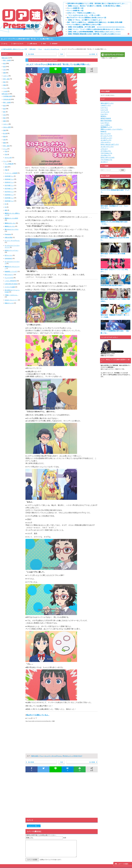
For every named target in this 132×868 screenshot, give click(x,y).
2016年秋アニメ (9, 195)
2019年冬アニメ (9, 182)
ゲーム (5, 149)
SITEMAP (55, 44)
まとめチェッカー (106, 138)
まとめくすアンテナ (107, 147)
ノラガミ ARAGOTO (10, 281)
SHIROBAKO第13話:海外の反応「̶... (112, 285)
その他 (5, 91)
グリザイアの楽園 (10, 287)
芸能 (4, 85)
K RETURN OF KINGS (11, 284)
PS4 (6, 154)
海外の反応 (35, 756)
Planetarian (8, 234)
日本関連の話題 (8, 96)
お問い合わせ (33, 44)
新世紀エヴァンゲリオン (12, 250)
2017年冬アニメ (9, 192)
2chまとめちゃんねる (108, 157)
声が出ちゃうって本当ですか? (72, 756)
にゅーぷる (104, 110)
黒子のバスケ (8, 255)
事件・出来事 (7, 60)
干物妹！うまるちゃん (12, 295)
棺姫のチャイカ (9, 303)
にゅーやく (104, 114)
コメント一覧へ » (34, 826)
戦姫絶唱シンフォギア (11, 272)
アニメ (41, 756)
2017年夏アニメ (9, 185)
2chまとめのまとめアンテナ (110, 144)
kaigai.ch (103, 131)
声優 (6, 170)
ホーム (5, 44)
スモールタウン (106, 142)
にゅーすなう (105, 123)
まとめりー (104, 162)
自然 (4, 140)
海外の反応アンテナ (107, 103)
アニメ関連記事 (9, 164)
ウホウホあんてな (106, 153)
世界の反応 (5, 94)
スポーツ (6, 76)
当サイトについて (18, 44)
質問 (6, 167)
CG (6, 207)
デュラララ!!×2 (9, 278)
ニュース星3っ (105, 125)
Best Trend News (106, 121)
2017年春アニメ (9, 189)
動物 (4, 143)
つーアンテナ (105, 112)
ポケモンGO (8, 158)
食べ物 (5, 133)
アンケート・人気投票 (11, 173)
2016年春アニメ (9, 201)
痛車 (6, 210)
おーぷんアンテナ (106, 136)
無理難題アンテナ (106, 127)
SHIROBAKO (8, 259)
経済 (4, 67)
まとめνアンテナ (106, 140)
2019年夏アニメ (9, 176)
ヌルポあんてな (106, 155)
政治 (4, 63)
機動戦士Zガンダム (10, 223)
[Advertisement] (62, 119)
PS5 (6, 151)
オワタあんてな (106, 151)
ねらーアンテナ (106, 134)
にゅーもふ (104, 108)
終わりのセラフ (9, 275)
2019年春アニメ (9, 179)
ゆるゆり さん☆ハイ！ (11, 300)
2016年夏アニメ (9, 198)
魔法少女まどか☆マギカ (12, 229)
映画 (4, 137)
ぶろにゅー (104, 149)
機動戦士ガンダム (10, 226)
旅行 (4, 112)
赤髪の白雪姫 (8, 237)
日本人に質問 (7, 127)
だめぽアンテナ (106, 105)
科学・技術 (6, 79)
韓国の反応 (5, 58)
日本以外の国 (7, 99)
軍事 (4, 73)
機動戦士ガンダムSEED (11, 218)
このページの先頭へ (123, 864)
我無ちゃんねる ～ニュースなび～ (112, 129)
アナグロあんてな (106, 160)
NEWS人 (104, 116)
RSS (44, 44)
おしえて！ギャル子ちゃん (48, 60)
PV (6, 204)
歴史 (4, 82)
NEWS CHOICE (106, 118)
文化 (4, 70)
